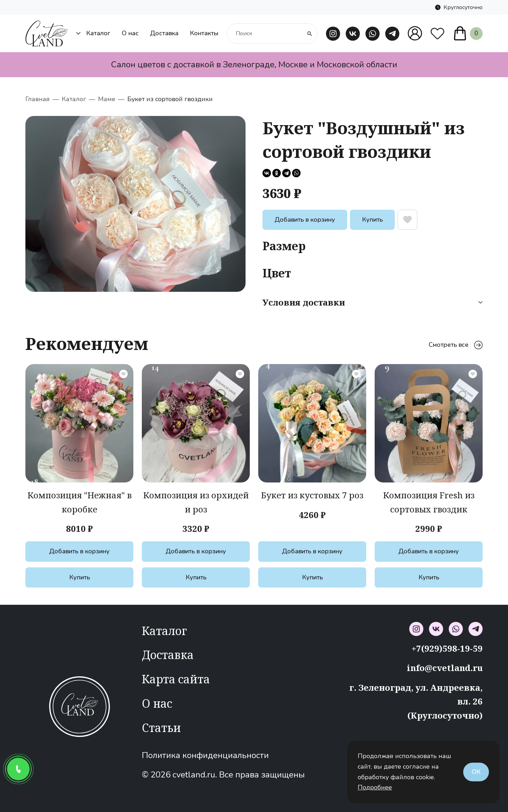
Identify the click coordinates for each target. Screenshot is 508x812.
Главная (38, 99)
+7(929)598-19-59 (447, 648)
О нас (130, 33)
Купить (372, 220)
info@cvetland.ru (445, 668)
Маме (107, 99)
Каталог (93, 33)
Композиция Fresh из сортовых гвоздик (429, 502)
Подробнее (375, 787)
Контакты (204, 33)
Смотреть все (456, 345)
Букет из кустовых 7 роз (312, 495)
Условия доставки (373, 302)
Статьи (161, 728)
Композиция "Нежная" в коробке (80, 502)
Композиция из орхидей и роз (196, 502)
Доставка (164, 33)
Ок (476, 772)
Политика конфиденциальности (205, 755)
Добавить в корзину (305, 220)
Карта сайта (176, 679)
